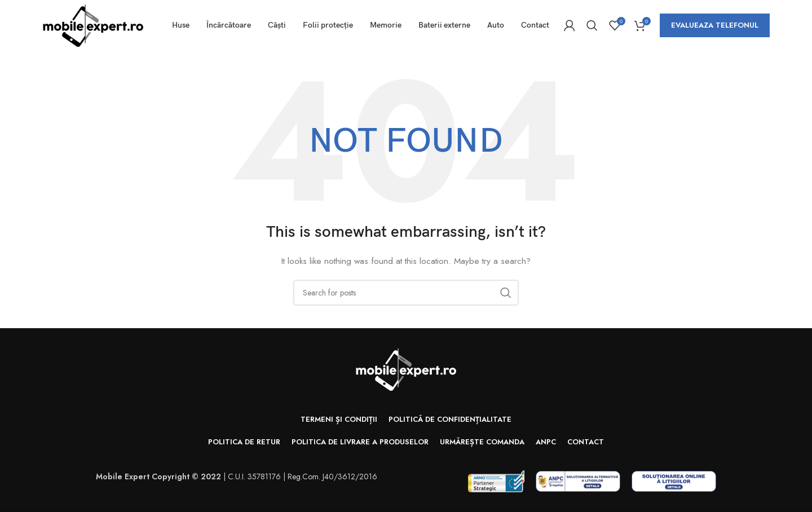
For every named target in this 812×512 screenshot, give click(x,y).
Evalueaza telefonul (715, 25)
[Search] (592, 25)
